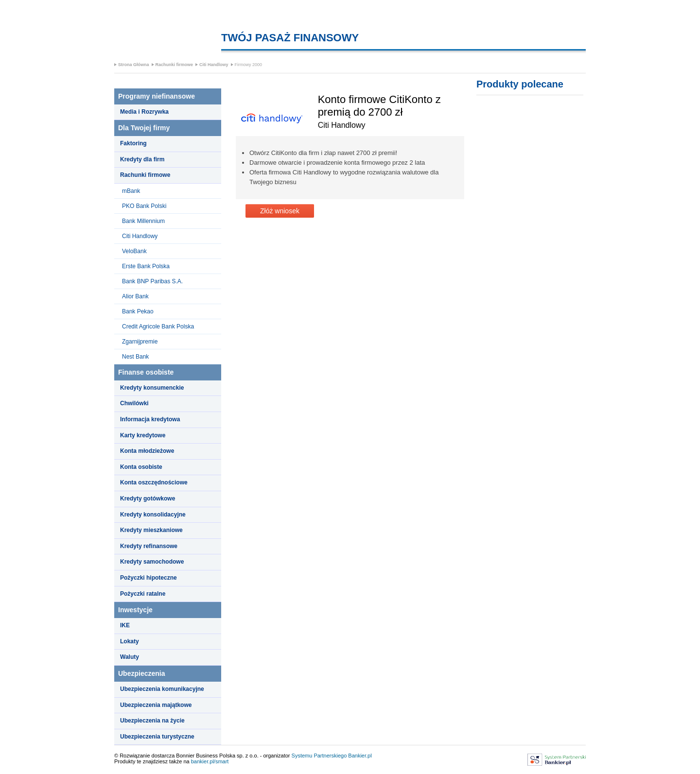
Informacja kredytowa (150, 419)
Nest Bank (135, 357)
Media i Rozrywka (144, 112)
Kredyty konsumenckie (152, 388)
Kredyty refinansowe (149, 546)
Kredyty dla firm (142, 159)
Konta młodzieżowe (147, 451)
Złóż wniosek (280, 211)
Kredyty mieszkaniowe (151, 530)
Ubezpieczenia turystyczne (157, 737)
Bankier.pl (360, 756)
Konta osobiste (141, 467)
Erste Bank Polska (146, 266)
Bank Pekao (138, 311)
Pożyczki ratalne (143, 594)
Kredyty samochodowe (152, 562)
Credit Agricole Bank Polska (158, 327)
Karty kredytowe (143, 435)
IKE (125, 625)
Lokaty (130, 641)
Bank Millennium (143, 221)
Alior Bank (135, 296)
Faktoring (133, 143)
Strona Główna (134, 65)
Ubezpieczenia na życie (152, 721)
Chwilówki (134, 403)
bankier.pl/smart (210, 761)
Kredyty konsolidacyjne (153, 515)
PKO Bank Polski (144, 206)
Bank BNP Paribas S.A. (152, 281)
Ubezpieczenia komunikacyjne (162, 689)
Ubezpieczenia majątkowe (156, 705)
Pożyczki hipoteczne (149, 578)
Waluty (130, 657)
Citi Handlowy (214, 65)
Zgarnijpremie (140, 342)
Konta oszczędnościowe (154, 482)
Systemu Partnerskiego (319, 756)
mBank (131, 191)
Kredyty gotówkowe (148, 499)
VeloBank (134, 251)
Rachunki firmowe (175, 65)
